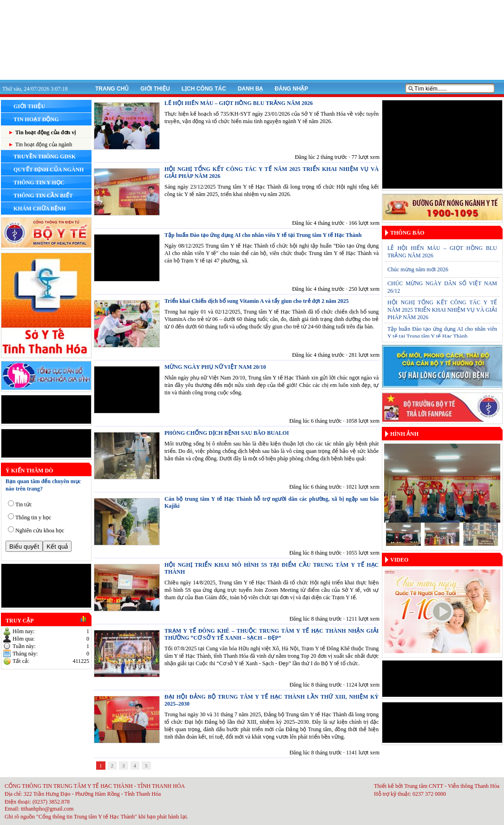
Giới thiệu (155, 89)
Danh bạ (251, 89)
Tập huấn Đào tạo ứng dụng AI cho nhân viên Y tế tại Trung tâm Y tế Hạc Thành (263, 235)
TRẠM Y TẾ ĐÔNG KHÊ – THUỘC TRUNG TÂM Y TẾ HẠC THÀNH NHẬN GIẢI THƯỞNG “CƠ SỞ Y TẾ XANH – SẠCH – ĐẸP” (272, 634)
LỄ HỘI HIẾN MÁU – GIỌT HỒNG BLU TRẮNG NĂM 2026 (239, 103)
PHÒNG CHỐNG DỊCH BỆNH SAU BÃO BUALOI (227, 433)
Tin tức (24, 504)
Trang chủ (112, 89)
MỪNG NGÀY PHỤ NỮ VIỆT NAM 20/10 (215, 367)
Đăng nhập (291, 89)
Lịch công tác (204, 89)
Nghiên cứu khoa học (40, 530)
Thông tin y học (33, 517)
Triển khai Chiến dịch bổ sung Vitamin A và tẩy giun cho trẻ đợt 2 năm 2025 (257, 301)
